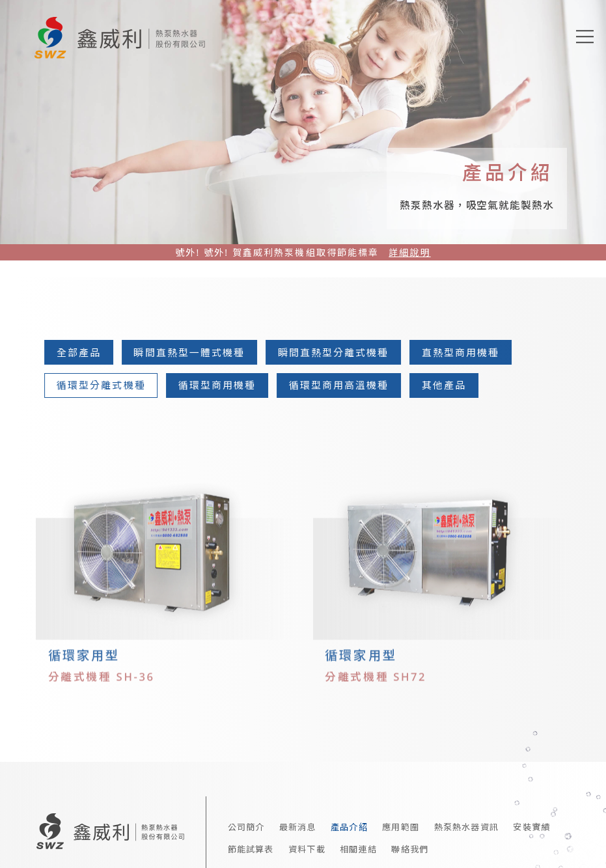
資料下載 (307, 842)
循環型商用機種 (221, 385)
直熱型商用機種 (465, 352)
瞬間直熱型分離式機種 (337, 352)
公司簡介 (246, 820)
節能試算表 (251, 842)
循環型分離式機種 (105, 385)
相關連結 (358, 842)
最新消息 (298, 820)
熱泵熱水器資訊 (467, 820)
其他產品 (448, 385)
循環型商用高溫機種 (343, 385)
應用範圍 (401, 820)
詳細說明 (409, 252)
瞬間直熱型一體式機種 (194, 352)
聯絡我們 (410, 842)
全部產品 (83, 352)
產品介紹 (349, 820)
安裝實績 (531, 820)
